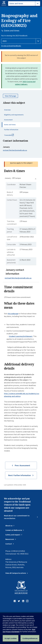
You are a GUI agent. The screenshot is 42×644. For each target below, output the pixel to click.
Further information (11, 130)
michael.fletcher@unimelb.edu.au (15, 150)
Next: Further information (20, 475)
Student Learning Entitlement (21, 336)
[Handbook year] (21, 41)
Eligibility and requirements (14, 115)
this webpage (13, 314)
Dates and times (10, 125)
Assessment (8, 120)
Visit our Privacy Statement (19, 630)
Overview (7, 110)
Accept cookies (11, 638)
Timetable (11, 136)
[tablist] (24, 4)
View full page (10, 96)
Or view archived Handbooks (11, 46)
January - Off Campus (13, 178)
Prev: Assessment (22, 465)
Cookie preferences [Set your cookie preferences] (30, 638)
